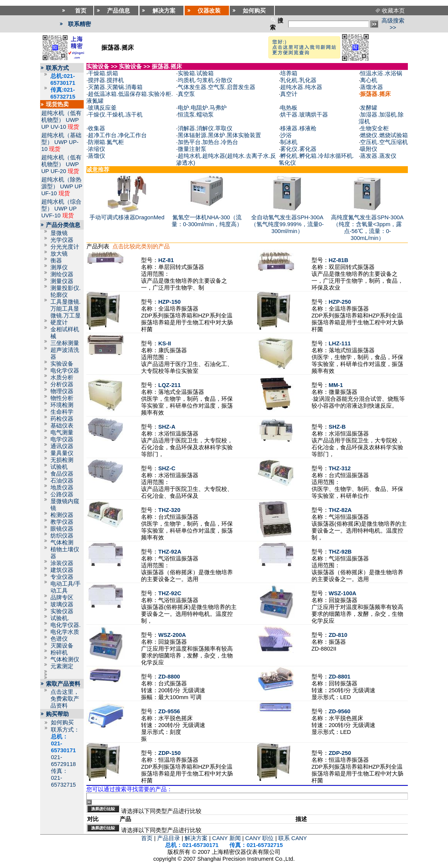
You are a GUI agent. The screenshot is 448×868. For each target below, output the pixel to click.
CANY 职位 (260, 838)
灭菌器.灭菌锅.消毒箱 (115, 87)
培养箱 (289, 73)
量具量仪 (62, 453)
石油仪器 (62, 481)
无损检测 (62, 460)
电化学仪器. (66, 625)
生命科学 (62, 412)
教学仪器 (62, 522)
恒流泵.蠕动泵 (196, 115)
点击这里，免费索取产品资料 (65, 699)
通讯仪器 (62, 446)
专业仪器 (62, 577)
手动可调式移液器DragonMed (127, 217)
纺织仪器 (62, 536)
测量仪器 (62, 281)
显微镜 (59, 233)
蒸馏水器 (372, 87)
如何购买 (62, 722)
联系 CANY (293, 838)
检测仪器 (62, 515)
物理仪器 (62, 391)
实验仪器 (62, 611)
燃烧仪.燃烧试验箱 (384, 135)
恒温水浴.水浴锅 (381, 73)
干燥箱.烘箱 (103, 73)
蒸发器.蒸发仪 (378, 156)
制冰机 (289, 142)
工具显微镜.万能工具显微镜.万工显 (66, 309)
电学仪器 (62, 439)
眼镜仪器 (62, 529)
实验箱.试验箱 (196, 73)
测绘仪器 (62, 274)
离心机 (369, 80)
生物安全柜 (374, 128)
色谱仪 (59, 639)
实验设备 (62, 364)
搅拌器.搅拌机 (106, 80)
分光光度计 (65, 247)
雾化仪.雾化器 (298, 149)
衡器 (56, 261)
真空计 (289, 94)
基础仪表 (62, 426)
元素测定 (62, 666)
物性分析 (62, 398)
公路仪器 (62, 494)
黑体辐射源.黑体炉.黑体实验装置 (219, 135)
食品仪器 (62, 474)
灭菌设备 (62, 646)
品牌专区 (62, 598)
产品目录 (169, 838)
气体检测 (62, 542)
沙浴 (286, 135)
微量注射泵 (192, 149)
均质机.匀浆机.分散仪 (205, 80)
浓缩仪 (97, 149)
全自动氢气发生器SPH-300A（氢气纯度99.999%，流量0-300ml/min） (287, 224)
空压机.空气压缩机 (384, 142)
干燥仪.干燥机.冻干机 (115, 115)
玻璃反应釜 (102, 108)
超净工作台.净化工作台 (117, 135)
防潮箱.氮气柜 (106, 142)
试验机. (60, 618)
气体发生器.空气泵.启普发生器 (217, 87)
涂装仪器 (62, 563)
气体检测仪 (65, 659)
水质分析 (62, 377)
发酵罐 (369, 108)
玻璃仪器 (62, 604)
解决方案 (196, 838)
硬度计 (59, 322)
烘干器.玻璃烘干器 (304, 115)
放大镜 (59, 254)
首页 (147, 838)
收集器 (97, 128)
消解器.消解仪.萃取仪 (205, 128)
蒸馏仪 (97, 156)
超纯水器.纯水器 (301, 87)
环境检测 (62, 405)
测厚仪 (59, 267)
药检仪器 (62, 419)
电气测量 (62, 432)
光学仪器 (62, 240)
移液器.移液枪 (298, 128)
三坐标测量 (65, 343)
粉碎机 (59, 653)
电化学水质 (65, 632)
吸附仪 (369, 149)
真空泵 (186, 94)
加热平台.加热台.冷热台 (208, 142)
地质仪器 (62, 487)
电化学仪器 (65, 371)
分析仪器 (62, 384)
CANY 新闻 (226, 838)
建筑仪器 (62, 570)
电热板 (289, 108)
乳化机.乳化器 (298, 80)
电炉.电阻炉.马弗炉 (202, 108)
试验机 (59, 467)
